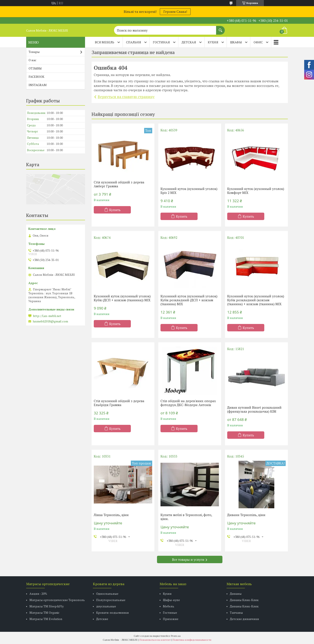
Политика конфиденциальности (192, 640)
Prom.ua (176, 636)
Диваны (236, 594)
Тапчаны (236, 613)
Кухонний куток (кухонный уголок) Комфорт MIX (256, 191)
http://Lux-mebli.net (47, 316)
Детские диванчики (244, 619)
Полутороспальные (111, 600)
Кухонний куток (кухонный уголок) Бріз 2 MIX (189, 191)
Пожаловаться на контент (155, 640)
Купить (115, 210)
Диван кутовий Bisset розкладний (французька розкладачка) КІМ (254, 409)
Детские (102, 619)
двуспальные (106, 606)
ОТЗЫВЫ (35, 68)
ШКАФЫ (236, 42)
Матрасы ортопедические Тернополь (57, 600)
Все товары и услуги (188, 559)
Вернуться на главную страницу (126, 97)
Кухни (167, 594)
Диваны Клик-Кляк (244, 600)
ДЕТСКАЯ (189, 42)
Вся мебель (105, 42)
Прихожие (171, 619)
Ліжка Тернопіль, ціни (111, 515)
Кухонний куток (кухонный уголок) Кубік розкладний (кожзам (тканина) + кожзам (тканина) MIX (256, 300)
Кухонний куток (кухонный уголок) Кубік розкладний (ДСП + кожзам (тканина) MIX (189, 300)
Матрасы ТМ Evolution (46, 619)
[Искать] (220, 28)
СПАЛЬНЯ (134, 42)
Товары (34, 52)
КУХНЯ (213, 42)
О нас (32, 60)
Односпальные (107, 594)
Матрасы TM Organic (44, 613)
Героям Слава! (175, 12)
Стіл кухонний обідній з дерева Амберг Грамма (119, 184)
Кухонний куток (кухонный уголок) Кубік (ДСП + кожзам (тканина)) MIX (122, 298)
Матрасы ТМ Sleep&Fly (47, 606)
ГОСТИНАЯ (161, 42)
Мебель (169, 606)
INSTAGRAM (38, 85)
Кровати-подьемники (113, 613)
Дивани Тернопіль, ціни (246, 515)
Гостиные (170, 613)
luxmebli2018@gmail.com (50, 321)
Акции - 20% (38, 594)
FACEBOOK (36, 77)
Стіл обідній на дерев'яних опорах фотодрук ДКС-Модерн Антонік (188, 403)
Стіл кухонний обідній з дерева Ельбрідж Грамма (119, 403)
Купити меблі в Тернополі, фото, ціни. (186, 517)
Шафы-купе (171, 600)
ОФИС (258, 42)
